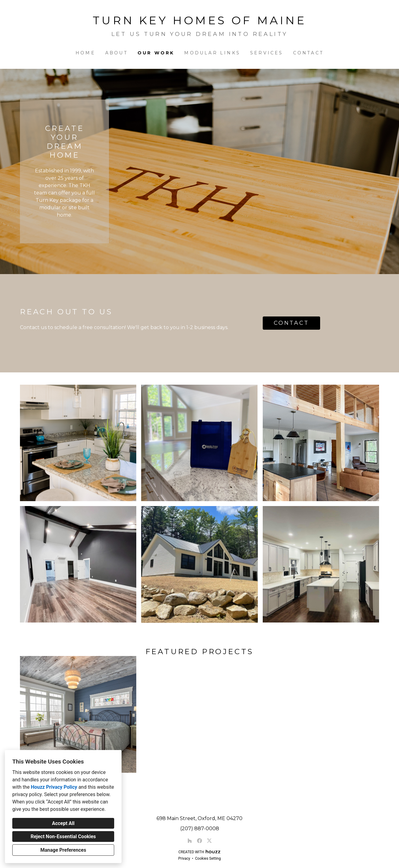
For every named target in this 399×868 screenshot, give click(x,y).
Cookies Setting (208, 858)
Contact (308, 53)
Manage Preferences (63, 850)
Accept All (63, 823)
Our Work (156, 53)
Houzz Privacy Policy (54, 787)
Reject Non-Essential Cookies (63, 837)
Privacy (184, 858)
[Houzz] (190, 841)
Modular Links (212, 53)
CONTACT (291, 323)
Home (85, 53)
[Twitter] (209, 841)
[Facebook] (199, 841)
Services (267, 53)
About (116, 53)
